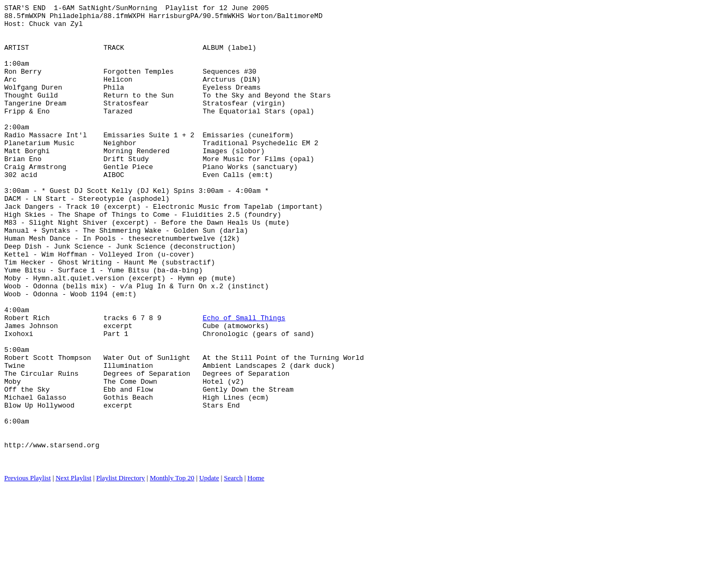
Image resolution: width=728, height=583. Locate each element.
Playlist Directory (121, 570)
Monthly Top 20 (172, 570)
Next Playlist (74, 570)
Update (209, 570)
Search (233, 570)
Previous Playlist (28, 570)
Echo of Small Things (244, 381)
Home (256, 570)
